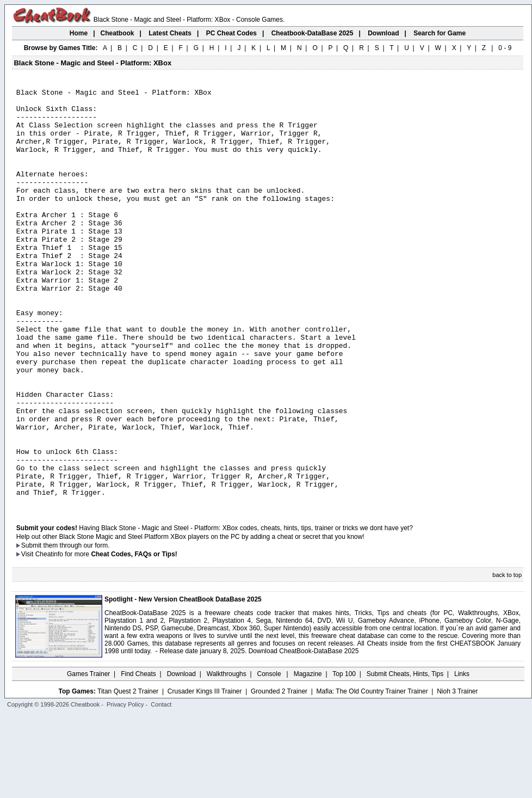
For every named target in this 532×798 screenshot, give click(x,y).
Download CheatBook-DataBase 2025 (304, 734)
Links (462, 757)
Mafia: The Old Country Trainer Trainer (372, 775)
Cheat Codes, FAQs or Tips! (134, 637)
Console (270, 757)
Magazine (308, 757)
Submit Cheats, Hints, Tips (405, 757)
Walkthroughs (227, 757)
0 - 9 (505, 48)
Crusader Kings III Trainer (205, 775)
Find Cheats (138, 757)
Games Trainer (88, 757)
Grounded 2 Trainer (279, 775)
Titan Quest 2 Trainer (128, 775)
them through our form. (77, 629)
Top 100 (344, 757)
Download (181, 757)
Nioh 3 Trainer (457, 775)
